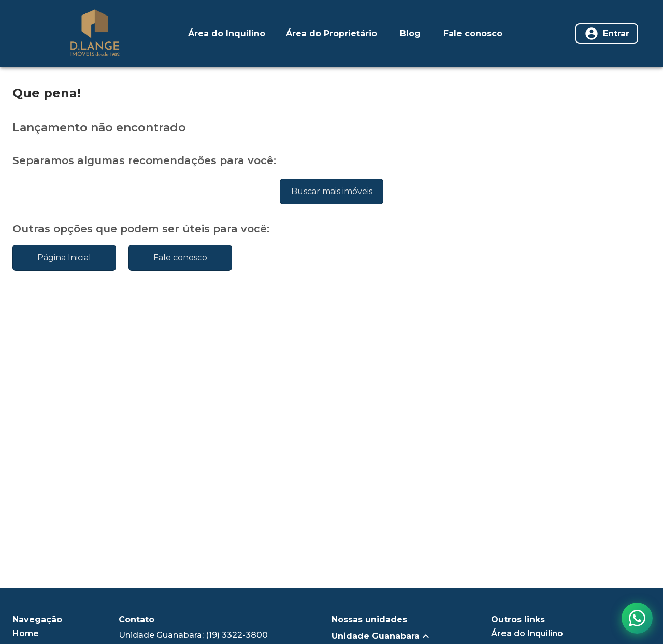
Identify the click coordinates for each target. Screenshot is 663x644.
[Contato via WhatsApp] (637, 618)
